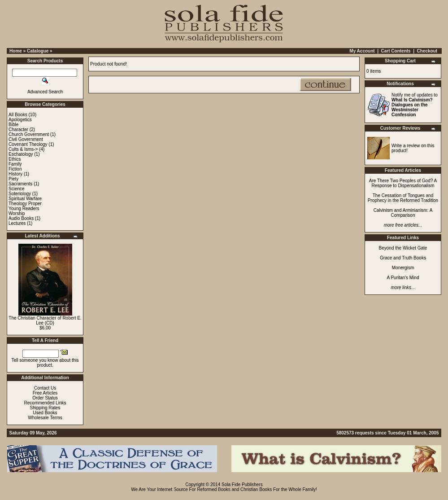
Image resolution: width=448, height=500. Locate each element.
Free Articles (45, 393)
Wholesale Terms (45, 418)
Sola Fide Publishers (242, 485)
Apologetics (20, 120)
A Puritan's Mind (403, 278)
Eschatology (21, 154)
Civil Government (26, 139)
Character (18, 129)
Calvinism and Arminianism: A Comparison (403, 213)
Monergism (403, 268)
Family (15, 164)
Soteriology (20, 194)
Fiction (15, 169)
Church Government (29, 134)
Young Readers (24, 208)
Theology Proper (25, 204)
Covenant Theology (28, 144)
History (15, 174)
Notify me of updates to (415, 105)
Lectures (17, 223)
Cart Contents (396, 51)
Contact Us (45, 388)
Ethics (15, 159)
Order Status (45, 398)
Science (17, 189)
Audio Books (21, 218)
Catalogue (38, 51)
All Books (18, 115)
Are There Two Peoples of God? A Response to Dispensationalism (403, 183)
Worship (17, 213)
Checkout (427, 51)
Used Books (45, 413)
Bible (13, 125)
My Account (362, 51)
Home (16, 51)
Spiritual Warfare (25, 199)
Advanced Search (45, 92)
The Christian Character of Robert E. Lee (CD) (45, 320)
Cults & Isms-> (23, 149)
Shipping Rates (45, 408)
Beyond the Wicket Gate (403, 248)
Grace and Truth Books (403, 258)
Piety (13, 179)
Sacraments (20, 184)
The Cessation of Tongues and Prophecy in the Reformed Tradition (403, 198)
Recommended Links (45, 403)
